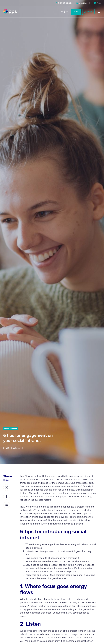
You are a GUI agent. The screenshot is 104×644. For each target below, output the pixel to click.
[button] (99, 12)
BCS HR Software (13, 448)
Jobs (97, 3)
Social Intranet (10, 429)
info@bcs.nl (83, 3)
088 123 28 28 (64, 3)
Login (88, 12)
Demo (76, 12)
